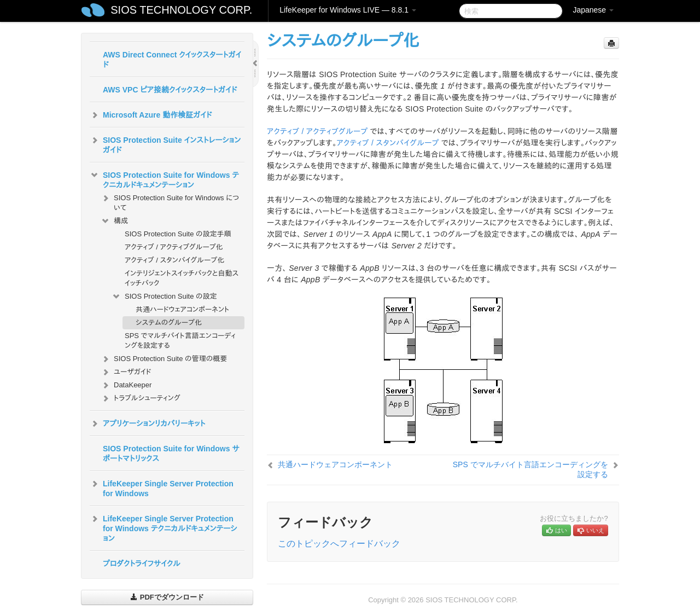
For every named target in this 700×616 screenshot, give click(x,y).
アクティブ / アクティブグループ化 (174, 247)
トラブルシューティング (141, 398)
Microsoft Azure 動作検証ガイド (151, 115)
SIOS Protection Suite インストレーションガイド (165, 144)
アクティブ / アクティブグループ (317, 131)
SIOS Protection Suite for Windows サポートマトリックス (171, 454)
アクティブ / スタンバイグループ (388, 143)
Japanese (593, 10)
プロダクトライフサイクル (142, 563)
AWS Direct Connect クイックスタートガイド (172, 60)
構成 (114, 221)
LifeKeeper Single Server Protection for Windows (162, 487)
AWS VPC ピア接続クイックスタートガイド (170, 90)
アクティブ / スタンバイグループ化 (174, 260)
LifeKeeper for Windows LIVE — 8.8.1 (348, 10)
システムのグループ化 (169, 322)
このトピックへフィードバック (339, 544)
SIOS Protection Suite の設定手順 (178, 234)
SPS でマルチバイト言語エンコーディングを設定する (180, 341)
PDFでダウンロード (167, 597)
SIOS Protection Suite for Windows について (170, 202)
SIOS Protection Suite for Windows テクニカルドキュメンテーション (164, 179)
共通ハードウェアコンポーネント (182, 309)
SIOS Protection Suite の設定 (164, 297)
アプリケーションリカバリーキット (147, 423)
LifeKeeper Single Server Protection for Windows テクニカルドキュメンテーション (164, 527)
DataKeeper (126, 385)
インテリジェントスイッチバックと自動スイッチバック (182, 278)
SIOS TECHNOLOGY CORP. (181, 10)
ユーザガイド (126, 372)
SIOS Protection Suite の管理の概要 (164, 359)
